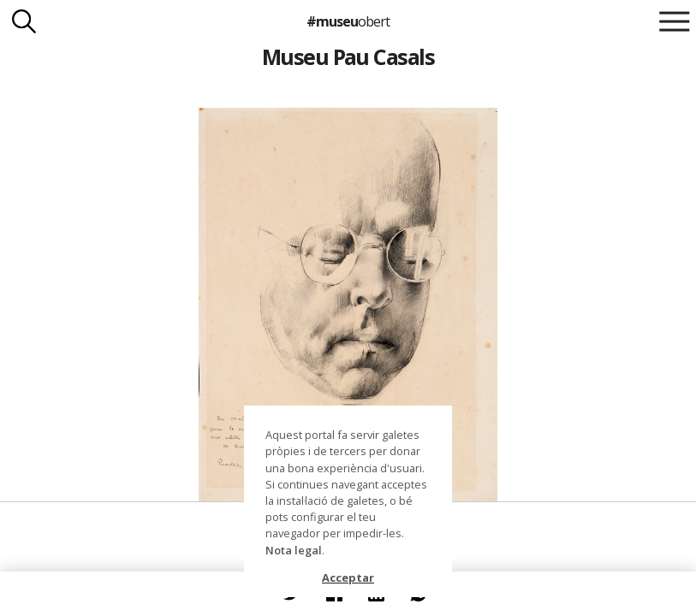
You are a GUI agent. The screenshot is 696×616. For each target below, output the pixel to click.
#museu (348, 21)
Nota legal (294, 550)
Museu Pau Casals (348, 56)
